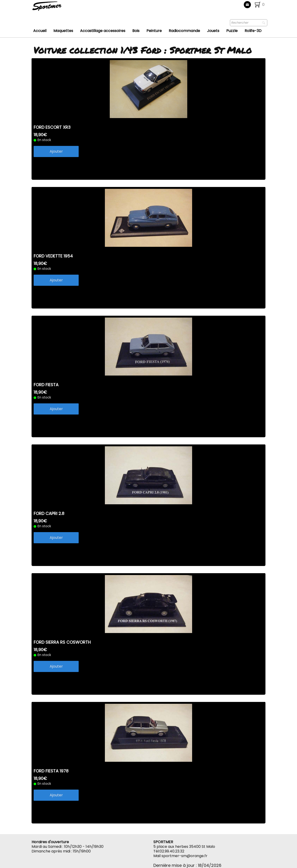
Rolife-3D (253, 31)
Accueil (40, 31)
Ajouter (56, 151)
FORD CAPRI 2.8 (49, 513)
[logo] (62, 8)
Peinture (154, 31)
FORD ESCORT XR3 (52, 127)
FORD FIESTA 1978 (51, 771)
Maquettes (63, 31)
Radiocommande (184, 31)
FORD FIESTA (46, 385)
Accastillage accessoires (103, 31)
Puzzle (232, 31)
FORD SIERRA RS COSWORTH (62, 642)
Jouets (213, 31)
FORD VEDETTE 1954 (53, 256)
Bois (136, 31)
